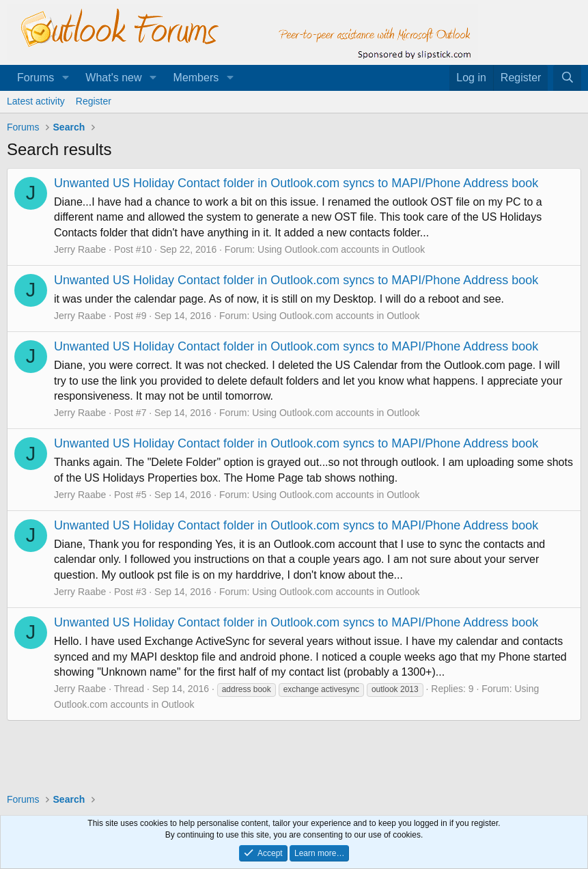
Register (94, 101)
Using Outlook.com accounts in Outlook (341, 249)
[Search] (567, 78)
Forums (36, 78)
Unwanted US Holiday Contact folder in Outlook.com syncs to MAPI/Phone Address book (296, 183)
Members (196, 78)
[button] (65, 78)
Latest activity (36, 101)
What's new (113, 78)
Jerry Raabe (80, 249)
